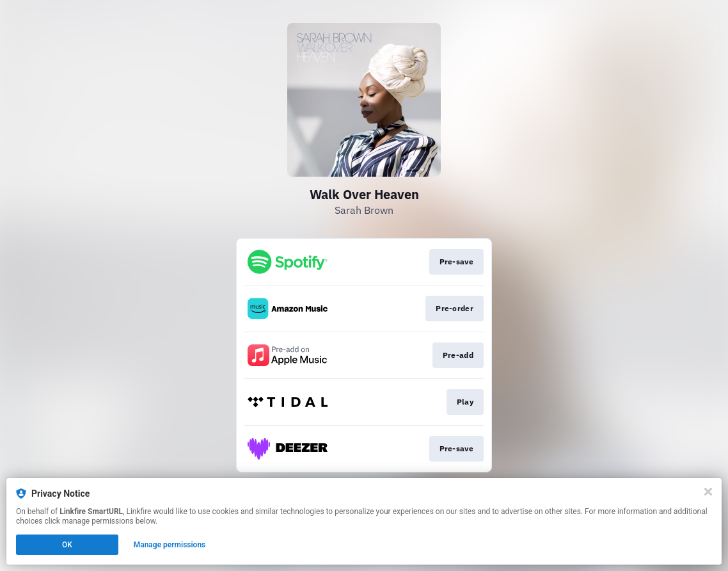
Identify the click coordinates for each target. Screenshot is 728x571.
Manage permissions (170, 545)
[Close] (708, 492)
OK (67, 545)
